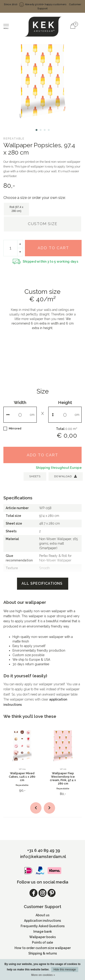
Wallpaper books (42, 937)
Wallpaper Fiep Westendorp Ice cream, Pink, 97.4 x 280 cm (63, 778)
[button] (36, 130)
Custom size (43, 224)
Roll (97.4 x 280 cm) (16, 209)
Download (66, 476)
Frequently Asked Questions (43, 926)
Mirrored (15, 428)
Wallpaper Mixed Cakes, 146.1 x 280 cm (22, 777)
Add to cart (53, 248)
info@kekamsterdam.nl (43, 857)
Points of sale (42, 942)
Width (20, 402)
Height (65, 402)
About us (42, 915)
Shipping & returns (43, 953)
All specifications (43, 583)
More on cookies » (43, 975)
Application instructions (42, 921)
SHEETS (35, 476)
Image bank (43, 932)
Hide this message (65, 970)
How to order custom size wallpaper (43, 948)
